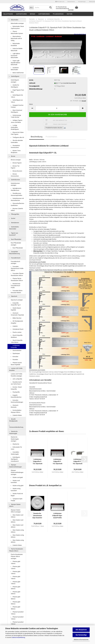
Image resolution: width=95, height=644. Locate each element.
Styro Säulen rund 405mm (17, 526)
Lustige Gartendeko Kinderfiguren (15, 127)
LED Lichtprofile (16, 379)
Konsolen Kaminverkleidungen (17, 401)
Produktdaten (51, 137)
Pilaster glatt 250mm (15, 593)
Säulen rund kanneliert (15, 482)
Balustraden (8, 14)
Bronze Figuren (16, 163)
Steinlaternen (14, 223)
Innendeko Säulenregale (15, 453)
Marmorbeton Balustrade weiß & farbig (16, 38)
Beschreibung (37, 137)
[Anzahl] (58, 108)
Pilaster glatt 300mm (15, 598)
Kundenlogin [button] (82, 2)
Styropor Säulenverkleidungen (15, 466)
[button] (71, 2)
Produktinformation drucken (54, 128)
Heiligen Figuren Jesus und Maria (17, 121)
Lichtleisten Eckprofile (15, 346)
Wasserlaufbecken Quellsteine (17, 204)
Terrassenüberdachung (16, 427)
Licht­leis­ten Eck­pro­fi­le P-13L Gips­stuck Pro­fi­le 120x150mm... (37, 462)
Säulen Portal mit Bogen (17, 495)
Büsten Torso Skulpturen (16, 152)
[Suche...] (31, 7)
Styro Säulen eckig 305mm (17, 536)
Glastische (15, 444)
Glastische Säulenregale (13, 432)
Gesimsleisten (16, 350)
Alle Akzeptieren (81, 630)
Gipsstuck (13, 296)
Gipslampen (15, 353)
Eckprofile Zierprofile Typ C (16, 304)
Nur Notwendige (81, 635)
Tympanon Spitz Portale (17, 500)
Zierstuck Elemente (15, 406)
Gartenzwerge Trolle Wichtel (16, 116)
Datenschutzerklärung (18, 637)
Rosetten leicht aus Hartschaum (16, 383)
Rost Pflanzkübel (15, 239)
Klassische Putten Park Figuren (17, 133)
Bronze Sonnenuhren (15, 175)
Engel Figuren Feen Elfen (17, 91)
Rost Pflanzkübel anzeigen (16, 244)
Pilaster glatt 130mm (15, 573)
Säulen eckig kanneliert (16, 490)
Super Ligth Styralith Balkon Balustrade (15, 63)
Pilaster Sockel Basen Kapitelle (16, 364)
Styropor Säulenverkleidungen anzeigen (17, 472)
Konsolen (15, 357)
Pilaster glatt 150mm (15, 583)
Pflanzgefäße (58, 14)
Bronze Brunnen (16, 171)
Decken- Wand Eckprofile (16, 388)
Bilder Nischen (16, 318)
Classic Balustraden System (17, 32)
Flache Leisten (16, 332)
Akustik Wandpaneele (13, 420)
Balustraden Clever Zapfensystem (17, 27)
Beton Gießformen (17, 73)
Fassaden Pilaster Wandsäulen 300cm (17, 274)
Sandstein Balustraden (15, 69)
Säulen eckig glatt (17, 486)
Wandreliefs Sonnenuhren (15, 147)
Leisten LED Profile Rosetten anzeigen (16, 375)
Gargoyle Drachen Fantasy (17, 106)
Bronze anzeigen (16, 160)
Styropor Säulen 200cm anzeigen (16, 511)
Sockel (12, 218)
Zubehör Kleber (16, 415)
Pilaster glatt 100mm (15, 562)
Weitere (70, 14)
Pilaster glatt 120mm (15, 568)
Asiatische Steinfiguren (15, 86)
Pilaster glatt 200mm (15, 588)
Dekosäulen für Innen (16, 448)
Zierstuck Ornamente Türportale (17, 314)
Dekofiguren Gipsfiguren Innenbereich (15, 459)
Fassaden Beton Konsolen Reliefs (17, 292)
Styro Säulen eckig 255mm (17, 531)
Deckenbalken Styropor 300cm (16, 411)
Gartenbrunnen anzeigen (15, 184)
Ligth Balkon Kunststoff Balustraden (15, 56)
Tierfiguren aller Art (17, 137)
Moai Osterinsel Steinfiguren (16, 111)
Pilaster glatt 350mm (15, 603)
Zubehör (14, 326)
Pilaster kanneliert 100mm (17, 613)
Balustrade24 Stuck (80, 34)
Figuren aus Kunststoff (14, 234)
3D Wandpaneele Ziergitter (17, 322)
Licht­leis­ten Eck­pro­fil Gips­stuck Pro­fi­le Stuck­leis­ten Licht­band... (57, 516)
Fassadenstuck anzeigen (15, 262)
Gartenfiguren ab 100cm (17, 101)
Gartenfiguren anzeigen (15, 81)
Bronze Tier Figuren (15, 167)
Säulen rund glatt (17, 477)
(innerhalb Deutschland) (70, 83)
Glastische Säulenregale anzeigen (15, 439)
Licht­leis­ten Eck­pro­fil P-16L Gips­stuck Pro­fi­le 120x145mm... (78, 462)
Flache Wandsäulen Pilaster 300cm (16, 550)
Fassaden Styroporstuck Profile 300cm (17, 268)
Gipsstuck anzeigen (17, 300)
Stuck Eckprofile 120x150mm (17, 341)
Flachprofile (15, 392)
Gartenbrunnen (44, 14)
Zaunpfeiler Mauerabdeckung (14, 253)
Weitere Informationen (81, 640)
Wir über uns (60, 2)
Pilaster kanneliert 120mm (17, 618)
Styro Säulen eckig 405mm (17, 541)
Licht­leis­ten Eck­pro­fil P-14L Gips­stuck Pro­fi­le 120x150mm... (57, 462)
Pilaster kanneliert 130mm (17, 623)
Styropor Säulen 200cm (15, 505)
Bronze (33, 14)
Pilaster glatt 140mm (15, 578)
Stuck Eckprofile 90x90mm (17, 336)
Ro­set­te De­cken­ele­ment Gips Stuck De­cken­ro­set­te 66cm (37, 516)
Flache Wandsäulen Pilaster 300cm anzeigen (17, 556)
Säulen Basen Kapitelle (16, 309)
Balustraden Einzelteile (15, 44)
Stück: (31, 104)
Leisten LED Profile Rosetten (16, 369)
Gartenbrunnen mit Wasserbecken (17, 199)
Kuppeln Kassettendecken (16, 396)
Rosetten (14, 360)
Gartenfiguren (21, 14)
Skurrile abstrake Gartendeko (17, 141)
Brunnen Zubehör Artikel (17, 210)
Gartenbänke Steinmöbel (14, 228)
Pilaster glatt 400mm (15, 608)
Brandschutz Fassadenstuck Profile (15, 286)
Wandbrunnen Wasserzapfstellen (16, 194)
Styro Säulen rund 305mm (17, 521)
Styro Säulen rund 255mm (17, 516)
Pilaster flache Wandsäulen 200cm (17, 279)
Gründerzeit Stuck (17, 329)
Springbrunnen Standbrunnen (16, 189)
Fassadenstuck (15, 258)
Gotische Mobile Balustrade (17, 50)
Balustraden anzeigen (17, 23)
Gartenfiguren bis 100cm (17, 96)
